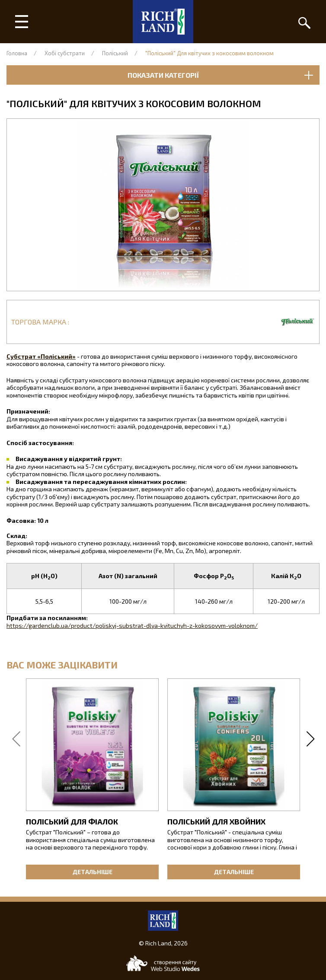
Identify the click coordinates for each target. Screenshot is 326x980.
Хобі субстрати (65, 53)
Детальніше (93, 872)
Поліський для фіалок (72, 821)
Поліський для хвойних (216, 821)
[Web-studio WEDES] (163, 963)
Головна (17, 53)
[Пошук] (304, 22)
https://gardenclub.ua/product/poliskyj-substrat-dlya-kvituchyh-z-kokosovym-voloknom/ (132, 625)
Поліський (115, 53)
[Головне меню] (22, 22)
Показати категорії (220, 75)
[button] (163, 205)
